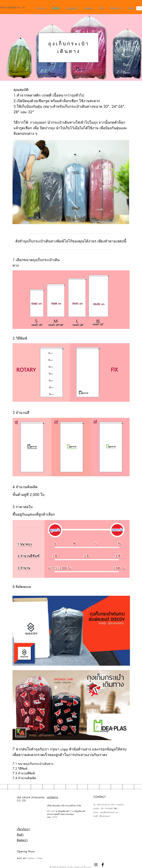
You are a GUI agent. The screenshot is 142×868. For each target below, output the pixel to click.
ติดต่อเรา (22, 840)
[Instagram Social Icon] (96, 865)
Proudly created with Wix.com (79, 867)
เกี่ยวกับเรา (23, 829)
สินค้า (20, 835)
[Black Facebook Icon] (103, 865)
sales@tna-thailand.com (109, 812)
